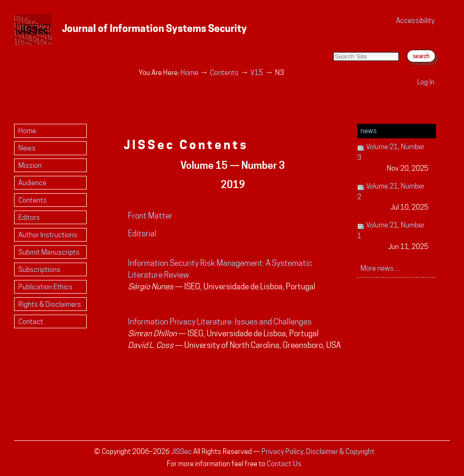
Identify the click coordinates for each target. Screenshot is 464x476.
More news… (381, 268)
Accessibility (415, 20)
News (369, 131)
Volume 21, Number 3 (393, 158)
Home (189, 72)
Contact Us (284, 464)
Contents (224, 72)
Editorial (142, 234)
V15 (257, 72)
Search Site (333, 42)
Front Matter (150, 216)
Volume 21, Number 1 (393, 236)
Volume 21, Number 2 (393, 197)
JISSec (181, 451)
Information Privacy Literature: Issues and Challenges (220, 322)
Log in (426, 82)
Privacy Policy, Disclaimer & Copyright (318, 451)
